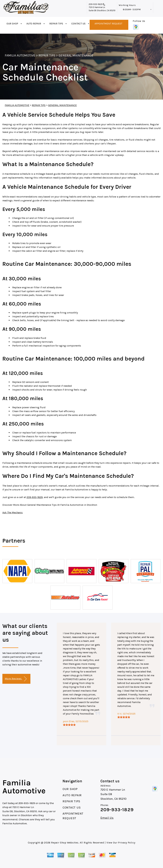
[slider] (69, 725)
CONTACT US (78, 24)
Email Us (107, 818)
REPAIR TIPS (56, 24)
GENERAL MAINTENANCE (76, 55)
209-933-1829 (96, 4)
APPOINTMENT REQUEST (108, 24)
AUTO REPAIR (34, 24)
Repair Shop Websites (65, 843)
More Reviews (16, 679)
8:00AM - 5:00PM (132, 9)
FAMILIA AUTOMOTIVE (20, 55)
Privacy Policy (127, 843)
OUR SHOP (12, 24)
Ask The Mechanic (13, 512)
